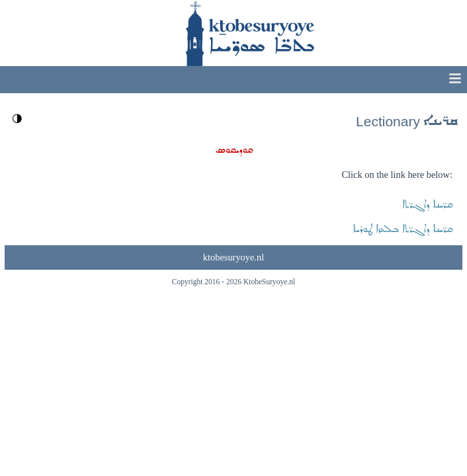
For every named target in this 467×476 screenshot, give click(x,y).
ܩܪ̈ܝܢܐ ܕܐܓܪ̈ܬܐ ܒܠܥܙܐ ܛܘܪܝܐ (403, 229)
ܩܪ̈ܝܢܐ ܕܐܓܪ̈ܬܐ (427, 205)
